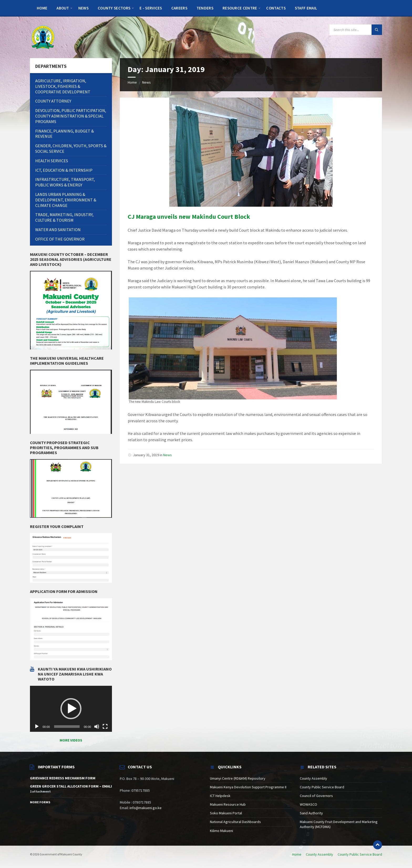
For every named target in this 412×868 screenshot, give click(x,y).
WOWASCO (308, 804)
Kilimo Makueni (222, 831)
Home (132, 82)
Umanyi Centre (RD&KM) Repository (238, 778)
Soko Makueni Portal (226, 813)
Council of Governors (316, 796)
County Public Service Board (322, 787)
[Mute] (97, 727)
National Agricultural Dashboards (235, 822)
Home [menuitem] (297, 854)
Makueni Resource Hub (228, 804)
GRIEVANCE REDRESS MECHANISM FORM (63, 778)
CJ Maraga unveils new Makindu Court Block (189, 217)
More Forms (40, 802)
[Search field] (356, 30)
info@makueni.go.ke (146, 808)
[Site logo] (43, 37)
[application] (71, 709)
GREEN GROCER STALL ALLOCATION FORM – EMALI (71, 786)
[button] (71, 709)
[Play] (37, 727)
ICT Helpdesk (220, 796)
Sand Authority (311, 813)
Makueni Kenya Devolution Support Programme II (248, 787)
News (146, 82)
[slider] (67, 727)
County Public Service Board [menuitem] (360, 854)
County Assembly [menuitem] (320, 854)
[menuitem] (42, 8)
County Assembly (313, 778)
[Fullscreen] (105, 727)
